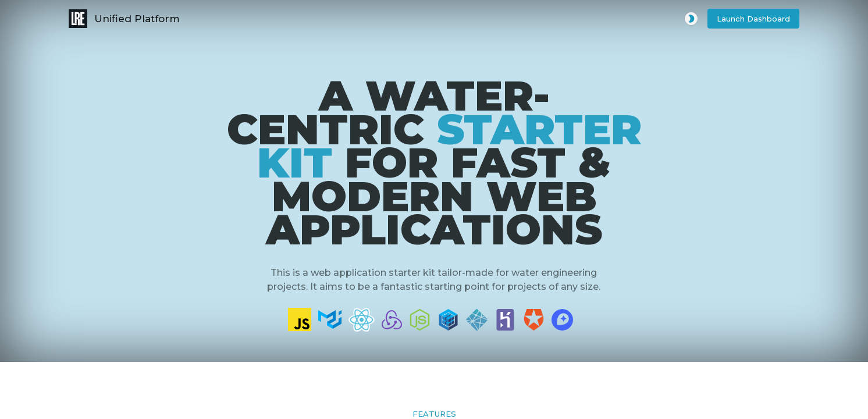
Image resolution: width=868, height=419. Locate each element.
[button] (753, 19)
